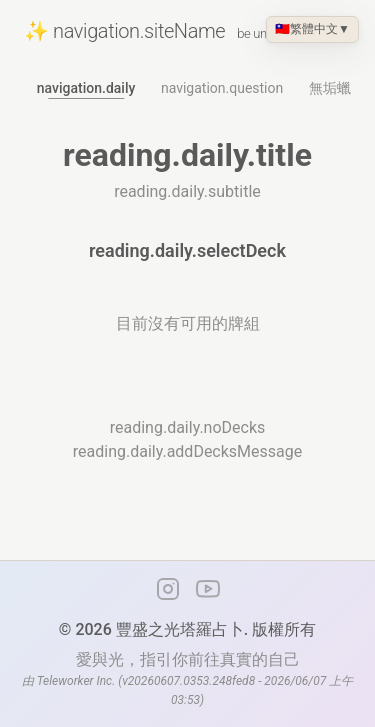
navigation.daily (86, 88)
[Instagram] (168, 589)
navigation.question (222, 88)
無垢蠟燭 (337, 88)
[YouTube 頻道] (208, 589)
